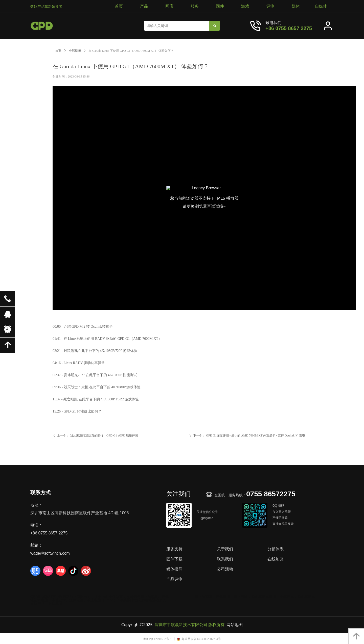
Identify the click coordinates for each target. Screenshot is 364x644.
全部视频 (75, 51)
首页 (58, 51)
